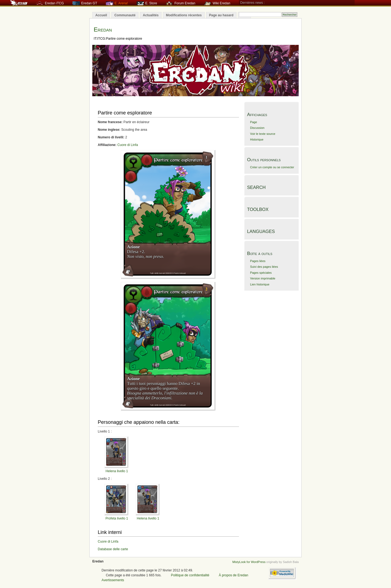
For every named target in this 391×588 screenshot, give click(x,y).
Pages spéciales (261, 273)
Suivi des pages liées (264, 267)
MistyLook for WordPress (249, 562)
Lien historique (260, 284)
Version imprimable (263, 278)
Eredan (103, 29)
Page (254, 122)
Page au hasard (221, 15)
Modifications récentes (184, 15)
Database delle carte (113, 549)
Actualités (151, 15)
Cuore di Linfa (128, 145)
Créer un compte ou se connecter (272, 167)
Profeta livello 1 (117, 518)
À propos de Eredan (234, 575)
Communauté (125, 15)
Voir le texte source (263, 134)
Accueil (101, 15)
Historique (257, 139)
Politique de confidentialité (190, 575)
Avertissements (113, 580)
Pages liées (258, 261)
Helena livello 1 (117, 471)
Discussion (257, 128)
